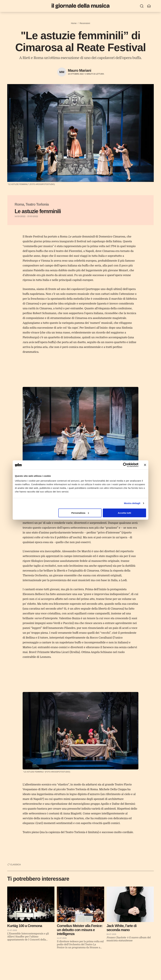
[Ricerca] (142, 6)
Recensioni (85, 23)
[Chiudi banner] (145, 465)
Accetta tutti (124, 513)
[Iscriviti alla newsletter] (149, 6)
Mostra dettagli (132, 503)
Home (74, 23)
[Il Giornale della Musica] (80, 6)
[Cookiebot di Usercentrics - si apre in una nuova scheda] (125, 465)
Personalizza (80, 513)
